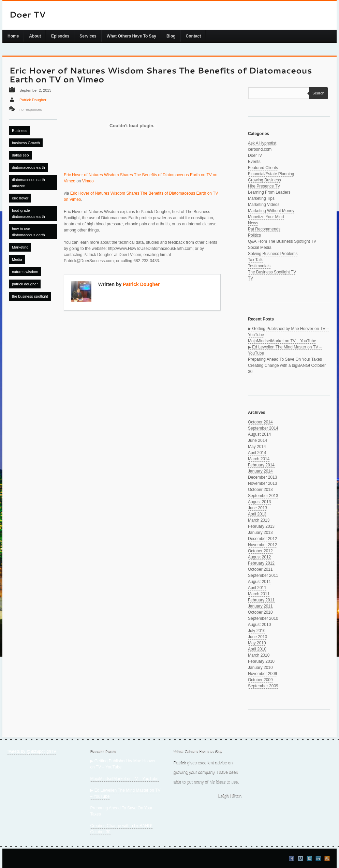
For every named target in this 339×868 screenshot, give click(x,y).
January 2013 (260, 533)
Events (254, 162)
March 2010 (259, 655)
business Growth (26, 143)
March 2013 (259, 520)
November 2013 (262, 483)
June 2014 (257, 440)
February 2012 (261, 563)
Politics (254, 235)
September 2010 (263, 618)
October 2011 (260, 569)
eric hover (20, 198)
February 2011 (261, 600)
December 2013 (262, 477)
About (35, 36)
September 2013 (263, 496)
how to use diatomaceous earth (28, 232)
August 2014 (259, 434)
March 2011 (259, 594)
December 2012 (262, 539)
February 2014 (261, 465)
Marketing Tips (261, 198)
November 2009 (262, 674)
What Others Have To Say (131, 36)
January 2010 (260, 668)
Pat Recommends (264, 229)
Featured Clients (263, 168)
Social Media (260, 248)
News (253, 223)
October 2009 (260, 680)
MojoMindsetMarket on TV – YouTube (282, 341)
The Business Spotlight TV (272, 272)
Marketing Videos (264, 205)
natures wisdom (25, 272)
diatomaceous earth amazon (28, 183)
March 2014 (259, 459)
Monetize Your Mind (266, 217)
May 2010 (257, 643)
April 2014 (257, 453)
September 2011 (263, 575)
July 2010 (257, 631)
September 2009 (263, 686)
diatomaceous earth (28, 167)
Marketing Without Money (271, 211)
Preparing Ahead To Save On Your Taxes (285, 359)
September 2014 (263, 428)
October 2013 (260, 490)
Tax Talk (255, 260)
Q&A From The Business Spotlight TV (282, 241)
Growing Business (264, 180)
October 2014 (260, 422)
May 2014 (257, 447)
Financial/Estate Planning (271, 174)
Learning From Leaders (269, 192)
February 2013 (261, 526)
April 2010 (257, 649)
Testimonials (259, 266)
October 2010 (260, 612)
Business (20, 131)
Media (17, 259)
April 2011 (257, 588)
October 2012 (260, 551)
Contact (194, 36)
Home (13, 36)
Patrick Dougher (33, 100)
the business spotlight (30, 296)
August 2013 (259, 502)
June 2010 (257, 637)
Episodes (60, 36)
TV (250, 278)
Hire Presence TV (264, 186)
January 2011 (260, 606)
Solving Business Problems (273, 254)
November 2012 (262, 545)
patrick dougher (25, 284)
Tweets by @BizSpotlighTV (32, 751)
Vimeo (88, 181)
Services (88, 36)
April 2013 (257, 514)
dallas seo (20, 155)
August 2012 (259, 557)
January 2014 (260, 471)
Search (317, 93)
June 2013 (257, 508)
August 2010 (259, 625)
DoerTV (255, 155)
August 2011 (259, 582)
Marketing (20, 247)
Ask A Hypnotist (262, 143)
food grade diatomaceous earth (28, 213)
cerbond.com (260, 149)
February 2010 (261, 661)
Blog (171, 36)
